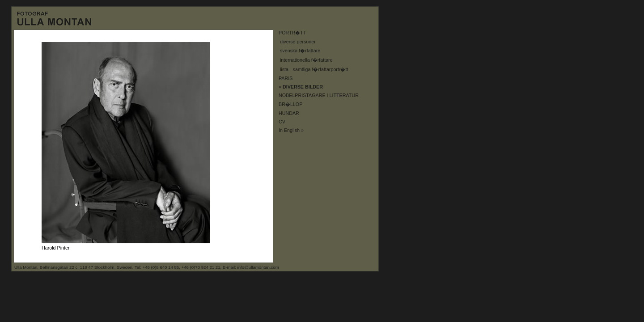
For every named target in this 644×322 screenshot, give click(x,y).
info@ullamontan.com (258, 267)
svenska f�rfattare (300, 51)
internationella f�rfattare (306, 60)
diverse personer (298, 42)
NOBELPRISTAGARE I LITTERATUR (319, 95)
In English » (291, 130)
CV (282, 122)
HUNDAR (289, 113)
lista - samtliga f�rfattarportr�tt (314, 69)
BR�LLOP (290, 104)
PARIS (286, 78)
